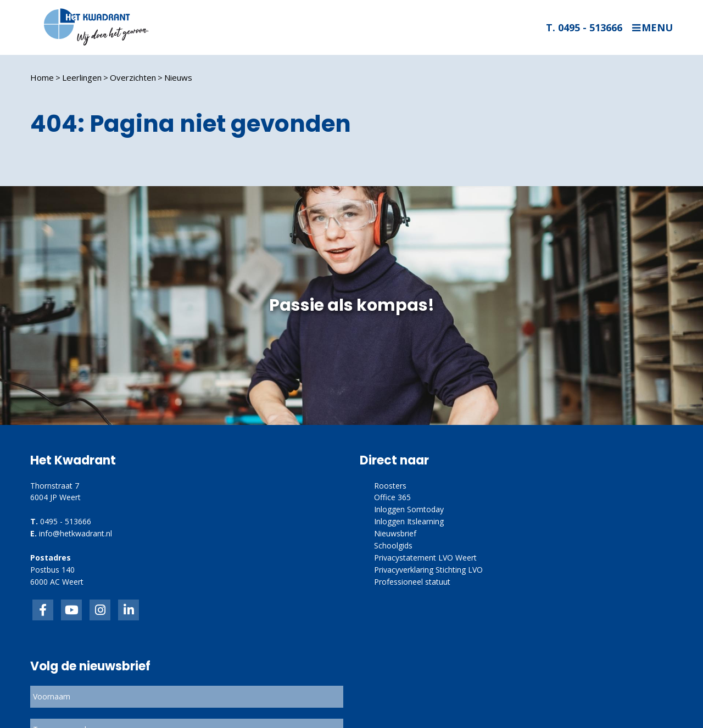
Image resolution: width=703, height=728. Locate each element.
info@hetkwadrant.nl (76, 533)
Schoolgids (393, 545)
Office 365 (392, 497)
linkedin (129, 610)
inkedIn (71, 610)
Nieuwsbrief (395, 533)
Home (42, 77)
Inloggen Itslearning (409, 521)
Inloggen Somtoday (409, 509)
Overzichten (133, 77)
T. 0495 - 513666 (584, 27)
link (100, 610)
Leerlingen (82, 77)
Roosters (390, 486)
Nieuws (178, 77)
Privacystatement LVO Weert (425, 558)
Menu (657, 28)
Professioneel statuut (412, 582)
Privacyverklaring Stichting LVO (428, 570)
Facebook (43, 610)
